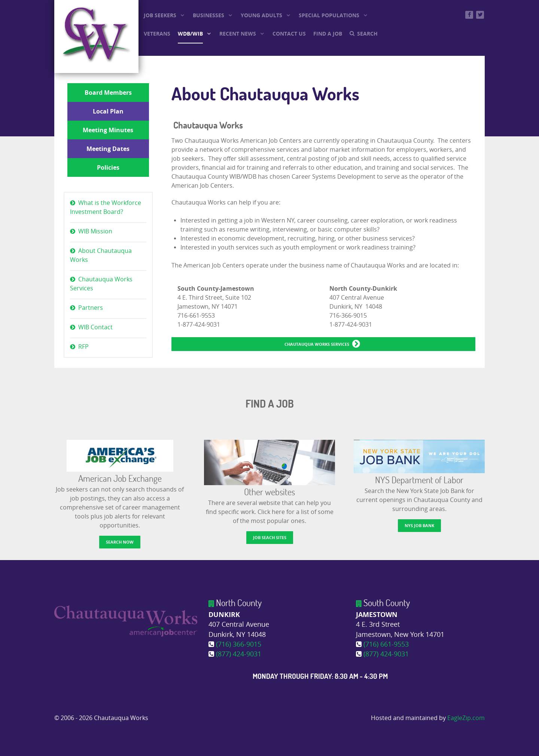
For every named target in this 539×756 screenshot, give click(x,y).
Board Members (108, 93)
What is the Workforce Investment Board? (106, 207)
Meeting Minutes (108, 130)
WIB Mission (95, 231)
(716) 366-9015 (239, 645)
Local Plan (108, 111)
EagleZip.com (466, 718)
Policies (108, 167)
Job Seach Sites (270, 537)
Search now (120, 542)
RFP (83, 347)
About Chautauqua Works (101, 255)
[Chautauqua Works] (126, 620)
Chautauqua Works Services (101, 284)
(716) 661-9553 (386, 645)
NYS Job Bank (419, 525)
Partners (91, 308)
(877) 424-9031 (239, 654)
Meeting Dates (108, 149)
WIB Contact (95, 327)
